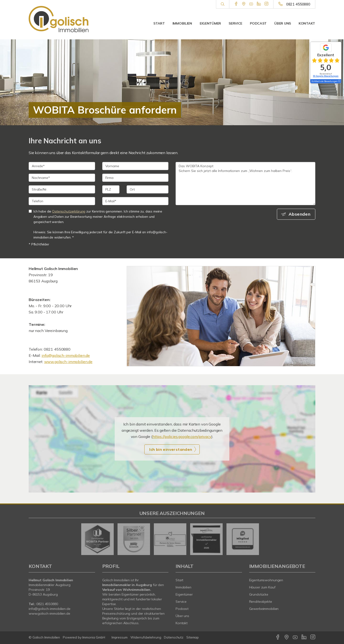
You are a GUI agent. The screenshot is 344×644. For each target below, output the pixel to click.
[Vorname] (135, 166)
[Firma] (135, 178)
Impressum (120, 637)
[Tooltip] (339, 81)
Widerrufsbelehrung (146, 637)
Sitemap (193, 637)
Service (235, 23)
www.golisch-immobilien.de (68, 362)
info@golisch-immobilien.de (66, 355)
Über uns (283, 23)
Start (159, 23)
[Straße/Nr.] (62, 189)
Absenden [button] (300, 214)
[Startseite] (62, 19)
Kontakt (307, 23)
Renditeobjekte (261, 602)
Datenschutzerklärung (69, 211)
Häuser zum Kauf (262, 587)
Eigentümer (210, 23)
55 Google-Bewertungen (326, 76)
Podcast (258, 23)
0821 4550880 (298, 4)
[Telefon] (62, 201)
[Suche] (223, 4)
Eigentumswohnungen (266, 580)
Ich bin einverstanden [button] (171, 449)
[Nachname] (62, 178)
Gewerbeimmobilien (264, 609)
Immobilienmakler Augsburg (50, 585)
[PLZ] (111, 189)
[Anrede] (62, 166)
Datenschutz (174, 637)
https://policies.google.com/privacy (182, 436)
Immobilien (182, 23)
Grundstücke (259, 594)
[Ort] (148, 189)
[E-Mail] (135, 201)
